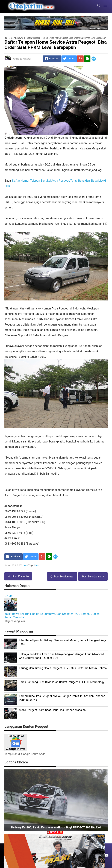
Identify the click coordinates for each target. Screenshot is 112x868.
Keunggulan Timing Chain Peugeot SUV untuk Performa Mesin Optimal (63, 668)
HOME (8, 596)
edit (26, 565)
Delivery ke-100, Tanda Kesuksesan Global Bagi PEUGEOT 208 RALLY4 (56, 827)
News (37, 565)
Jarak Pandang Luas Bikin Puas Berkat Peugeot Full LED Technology (62, 682)
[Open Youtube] (106, 855)
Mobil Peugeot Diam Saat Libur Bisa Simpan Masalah (52, 710)
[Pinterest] (80, 59)
